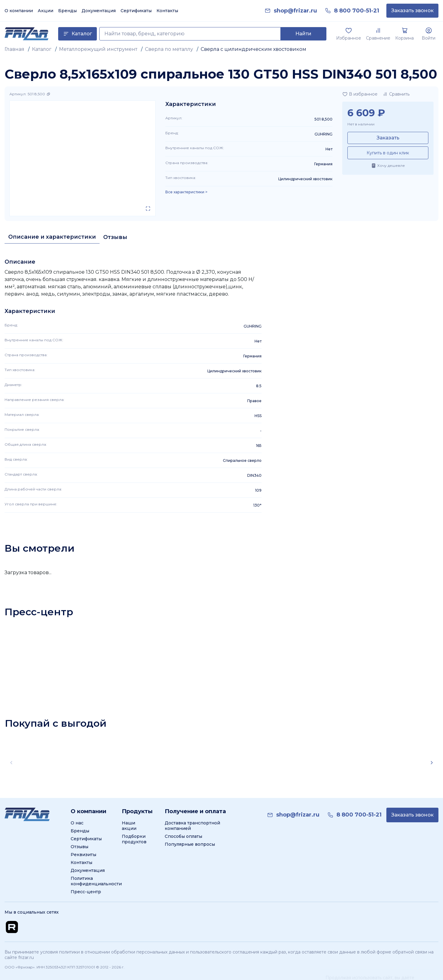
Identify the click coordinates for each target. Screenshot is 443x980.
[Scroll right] (432, 763)
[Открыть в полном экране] (148, 209)
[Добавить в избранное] (360, 94)
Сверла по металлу (169, 49)
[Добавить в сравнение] (396, 94)
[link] (295, 11)
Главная (14, 49)
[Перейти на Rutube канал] (12, 927)
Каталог (42, 49)
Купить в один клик (388, 153)
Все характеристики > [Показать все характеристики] (186, 192)
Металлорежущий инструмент (98, 49)
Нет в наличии (361, 124)
